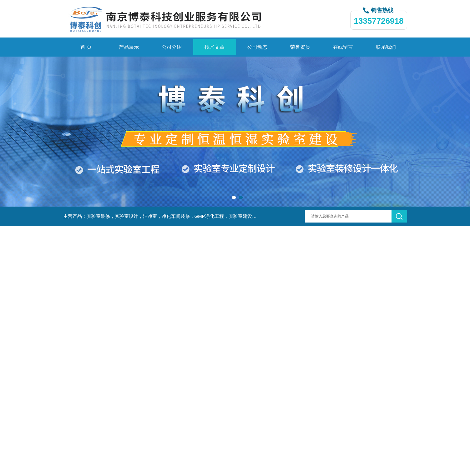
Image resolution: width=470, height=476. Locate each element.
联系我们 (386, 47)
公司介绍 (172, 47)
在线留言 (343, 47)
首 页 (86, 47)
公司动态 (257, 47)
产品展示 (129, 47)
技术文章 (215, 47)
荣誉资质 (300, 47)
